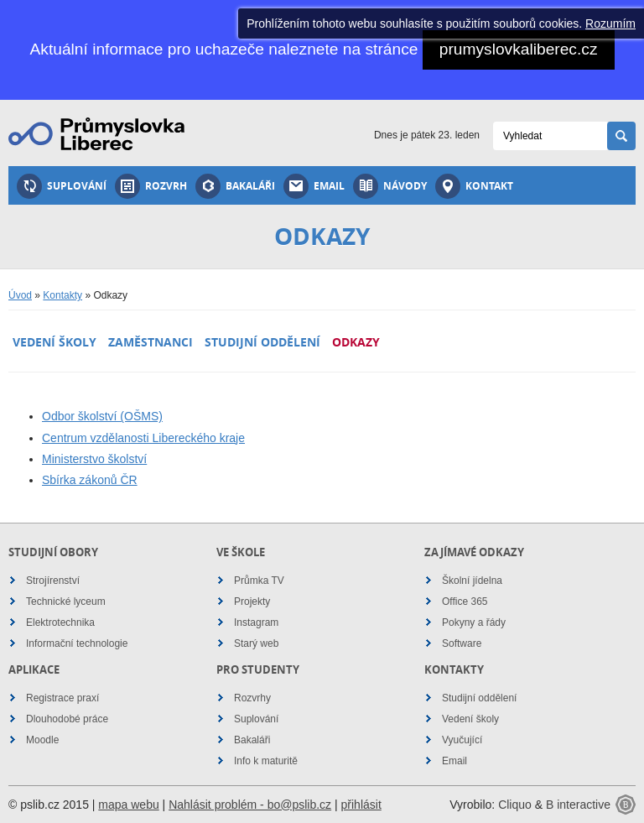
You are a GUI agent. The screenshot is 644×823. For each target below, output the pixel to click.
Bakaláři (235, 186)
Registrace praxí (62, 698)
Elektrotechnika (60, 622)
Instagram (256, 622)
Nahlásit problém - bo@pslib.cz (250, 805)
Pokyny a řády (474, 622)
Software (462, 643)
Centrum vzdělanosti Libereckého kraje (143, 438)
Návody (390, 186)
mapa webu (128, 805)
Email (314, 186)
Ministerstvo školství (94, 459)
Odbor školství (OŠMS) (102, 416)
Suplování (62, 186)
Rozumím (610, 23)
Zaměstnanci (151, 342)
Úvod (20, 295)
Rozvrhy (252, 698)
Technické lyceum (66, 602)
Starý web (256, 643)
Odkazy (356, 342)
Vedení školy (55, 342)
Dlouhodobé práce (67, 719)
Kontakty (62, 295)
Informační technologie (77, 643)
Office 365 (465, 602)
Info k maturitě (266, 761)
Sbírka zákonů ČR (90, 480)
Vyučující (462, 740)
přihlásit (361, 805)
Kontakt (474, 186)
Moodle (42, 740)
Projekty (252, 602)
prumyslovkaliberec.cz (519, 49)
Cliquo (515, 805)
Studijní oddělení (262, 342)
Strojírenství (53, 581)
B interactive (578, 805)
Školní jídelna (472, 581)
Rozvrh (151, 186)
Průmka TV (259, 581)
